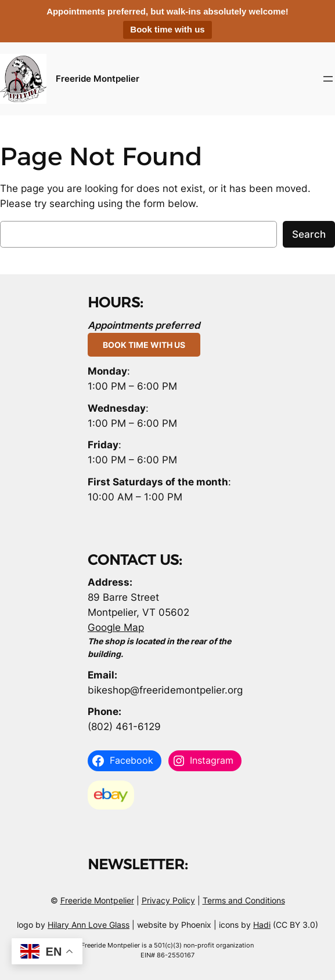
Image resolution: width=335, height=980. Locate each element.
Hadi (262, 925)
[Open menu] (328, 79)
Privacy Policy (168, 900)
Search (309, 234)
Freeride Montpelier (98, 79)
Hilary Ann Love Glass (89, 925)
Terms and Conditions (244, 900)
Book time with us (167, 29)
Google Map (116, 627)
